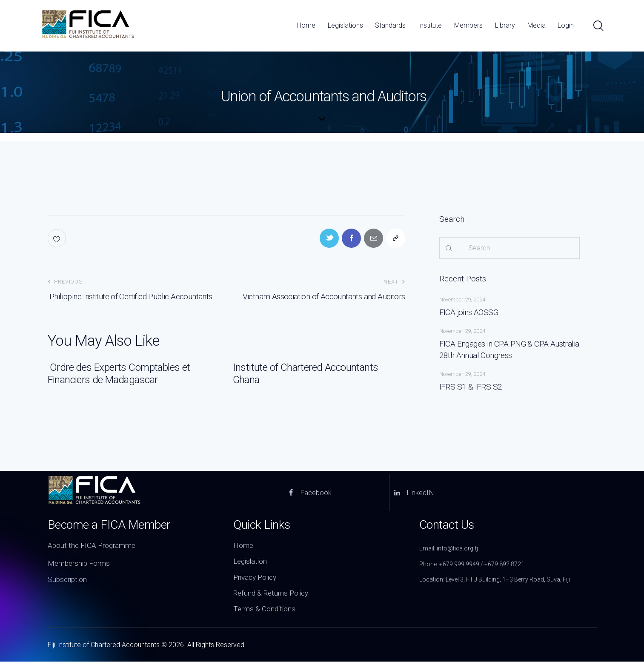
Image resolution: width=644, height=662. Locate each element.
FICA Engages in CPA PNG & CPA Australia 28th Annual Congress (509, 350)
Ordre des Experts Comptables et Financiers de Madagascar (119, 374)
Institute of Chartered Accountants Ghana (306, 374)
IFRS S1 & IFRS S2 (471, 387)
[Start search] (598, 26)
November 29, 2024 (462, 299)
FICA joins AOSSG (469, 312)
